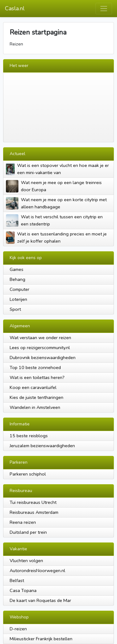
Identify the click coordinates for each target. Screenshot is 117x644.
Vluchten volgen (26, 561)
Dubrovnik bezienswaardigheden (43, 358)
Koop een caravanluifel (33, 387)
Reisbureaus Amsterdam (34, 512)
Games (17, 269)
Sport (15, 309)
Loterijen (18, 299)
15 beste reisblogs (29, 436)
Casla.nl (15, 8)
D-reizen (18, 629)
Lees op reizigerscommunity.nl (40, 348)
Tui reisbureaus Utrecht (33, 502)
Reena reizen (23, 522)
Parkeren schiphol (28, 474)
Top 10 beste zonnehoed (35, 367)
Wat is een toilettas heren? (37, 377)
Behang (17, 279)
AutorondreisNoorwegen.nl (37, 571)
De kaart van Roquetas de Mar (40, 600)
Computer (19, 289)
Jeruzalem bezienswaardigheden (42, 446)
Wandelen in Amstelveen (35, 407)
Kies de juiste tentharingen (37, 397)
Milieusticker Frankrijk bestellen (41, 639)
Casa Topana (23, 590)
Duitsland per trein (28, 532)
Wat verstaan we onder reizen (40, 338)
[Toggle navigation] (104, 9)
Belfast (17, 580)
